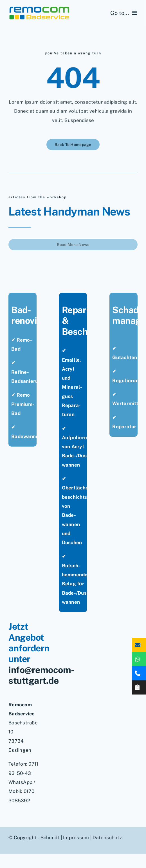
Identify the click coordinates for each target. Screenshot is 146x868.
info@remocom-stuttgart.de (41, 675)
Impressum (76, 838)
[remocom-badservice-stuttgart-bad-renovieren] (39, 8)
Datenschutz (107, 838)
